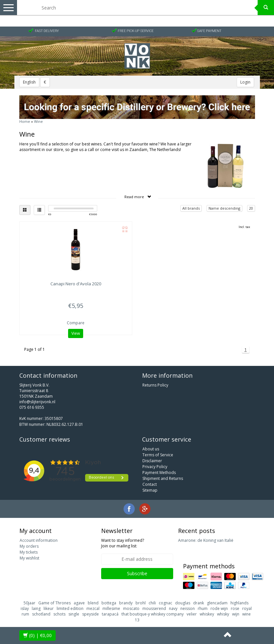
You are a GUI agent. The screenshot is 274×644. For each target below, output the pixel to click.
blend (93, 603)
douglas (183, 603)
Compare (76, 323)
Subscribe (137, 573)
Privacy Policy (155, 467)
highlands (239, 603)
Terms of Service (158, 455)
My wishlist (29, 558)
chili (152, 603)
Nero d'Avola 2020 (76, 284)
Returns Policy (155, 385)
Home (25, 121)
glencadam (217, 603)
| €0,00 (37, 635)
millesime (111, 608)
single (74, 614)
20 (251, 208)
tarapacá (110, 614)
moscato (131, 608)
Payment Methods (159, 473)
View (76, 333)
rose (235, 608)
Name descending (224, 208)
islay (25, 608)
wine (247, 614)
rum (25, 614)
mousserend (154, 608)
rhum (203, 608)
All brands (191, 208)
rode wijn (219, 608)
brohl (141, 603)
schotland (41, 614)
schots (59, 614)
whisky (223, 614)
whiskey (207, 614)
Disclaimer (152, 461)
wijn (236, 614)
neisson (188, 608)
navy (173, 608)
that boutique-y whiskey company (153, 614)
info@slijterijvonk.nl (37, 402)
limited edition (70, 608)
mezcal (93, 608)
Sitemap (150, 490)
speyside (91, 614)
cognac (165, 603)
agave (79, 603)
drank (199, 603)
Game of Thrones (55, 603)
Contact (150, 484)
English (29, 82)
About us (151, 449)
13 (137, 620)
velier (192, 614)
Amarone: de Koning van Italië (206, 540)
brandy (126, 603)
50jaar (29, 603)
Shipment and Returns (163, 478)
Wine (38, 121)
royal (247, 608)
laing (36, 608)
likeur (49, 608)
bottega (109, 603)
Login (245, 82)
